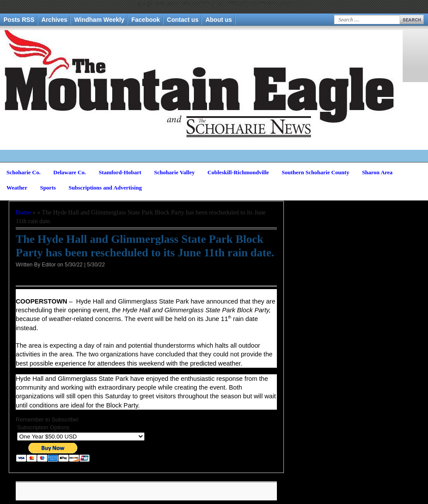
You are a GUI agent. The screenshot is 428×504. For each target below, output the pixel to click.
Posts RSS (19, 20)
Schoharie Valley (174, 172)
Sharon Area (377, 172)
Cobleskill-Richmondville (238, 172)
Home (23, 212)
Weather (17, 188)
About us (219, 20)
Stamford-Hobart (120, 172)
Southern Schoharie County (316, 172)
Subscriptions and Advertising (105, 188)
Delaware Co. (70, 172)
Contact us (183, 20)
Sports (48, 188)
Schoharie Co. (24, 172)
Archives (54, 20)
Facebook (146, 20)
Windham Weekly (99, 20)
